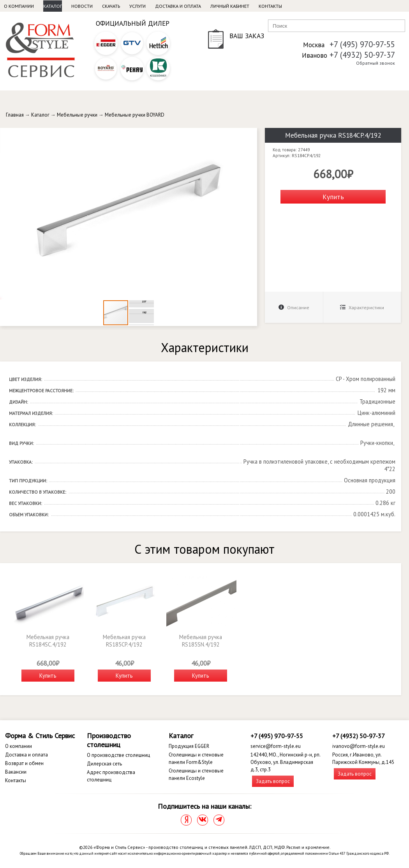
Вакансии (16, 772)
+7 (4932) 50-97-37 (362, 55)
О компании (19, 6)
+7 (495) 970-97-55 (362, 44)
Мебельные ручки (77, 115)
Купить (333, 197)
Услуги (138, 6)
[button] (250, 135)
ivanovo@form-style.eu (359, 746)
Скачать (111, 6)
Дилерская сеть (104, 764)
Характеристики (362, 307)
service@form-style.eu (276, 746)
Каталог (53, 6)
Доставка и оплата (178, 6)
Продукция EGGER (189, 746)
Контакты (270, 6)
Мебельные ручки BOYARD (135, 115)
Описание (294, 307)
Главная (15, 115)
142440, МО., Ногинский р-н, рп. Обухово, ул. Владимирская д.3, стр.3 (285, 762)
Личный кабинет (230, 6)
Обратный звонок (376, 63)
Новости (82, 6)
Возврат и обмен (24, 763)
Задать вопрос (273, 781)
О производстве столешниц (118, 755)
